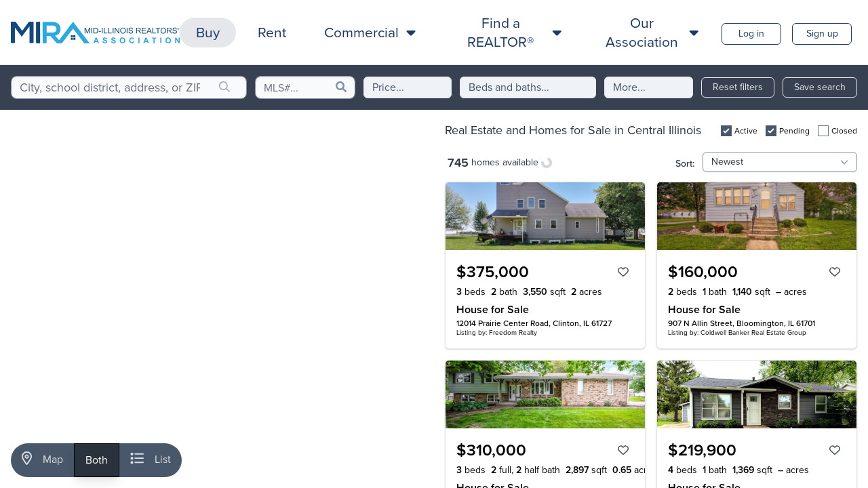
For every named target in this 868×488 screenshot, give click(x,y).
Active (746, 131)
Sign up (822, 34)
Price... (388, 87)
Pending (794, 131)
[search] (224, 87)
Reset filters (738, 87)
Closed (844, 131)
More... (629, 87)
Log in (751, 34)
